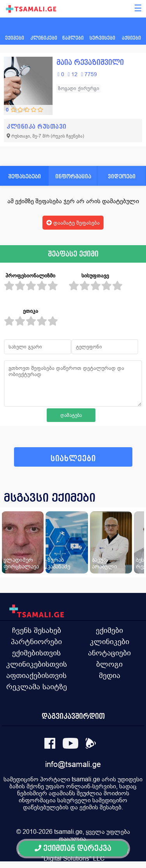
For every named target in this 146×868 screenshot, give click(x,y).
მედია (110, 675)
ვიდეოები (122, 176)
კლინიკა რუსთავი (37, 126)
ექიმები (109, 630)
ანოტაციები (109, 653)
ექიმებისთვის (36, 653)
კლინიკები (110, 641)
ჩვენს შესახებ (37, 630)
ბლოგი (109, 664)
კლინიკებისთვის (37, 664)
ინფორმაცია (73, 176)
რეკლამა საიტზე (37, 687)
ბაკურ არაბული (105, 563)
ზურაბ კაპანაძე (59, 563)
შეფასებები (25, 176)
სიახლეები (73, 459)
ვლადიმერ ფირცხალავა (21, 563)
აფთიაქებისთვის (36, 675)
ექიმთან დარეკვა (73, 848)
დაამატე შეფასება (73, 223)
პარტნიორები (36, 641)
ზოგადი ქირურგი (79, 88)
